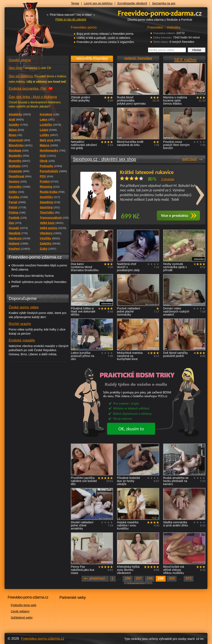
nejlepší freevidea (138, 58)
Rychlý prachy (20, 324)
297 (139, 578)
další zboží (190, 159)
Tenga (75, 3)
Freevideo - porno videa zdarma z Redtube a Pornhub (29, 31)
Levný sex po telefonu (98, 3)
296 (128, 578)
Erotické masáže (22, 340)
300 (172, 578)
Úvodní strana (20, 60)
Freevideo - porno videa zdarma (160, 13)
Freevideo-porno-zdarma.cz (43, 639)
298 (150, 578)
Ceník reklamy (20, 611)
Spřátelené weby (22, 618)
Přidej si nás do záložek (71, 19)
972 (189, 578)
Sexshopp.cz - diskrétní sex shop (104, 159)
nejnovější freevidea (92, 58)
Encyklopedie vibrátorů (132, 3)
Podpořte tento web (23, 605)
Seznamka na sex (164, 3)
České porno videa (24, 307)
